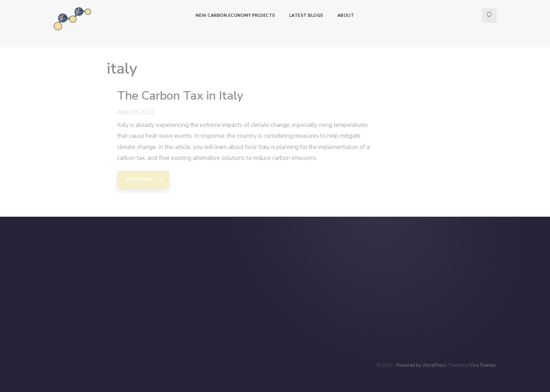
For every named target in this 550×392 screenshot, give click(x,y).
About (346, 15)
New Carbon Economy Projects (236, 15)
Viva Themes (482, 365)
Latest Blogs (306, 15)
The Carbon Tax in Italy (180, 96)
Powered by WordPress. (422, 365)
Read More (139, 180)
